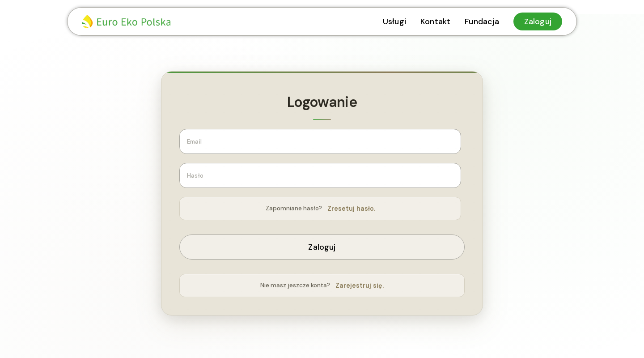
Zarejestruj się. (360, 286)
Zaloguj (322, 247)
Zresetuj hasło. (351, 209)
